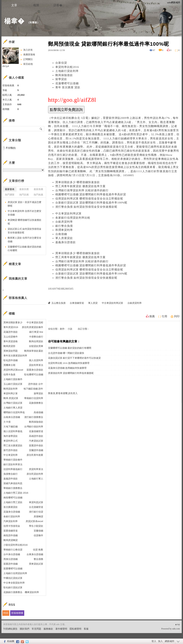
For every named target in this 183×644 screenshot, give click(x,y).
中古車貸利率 (11, 455)
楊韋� (14, 21)
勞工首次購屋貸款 (13, 446)
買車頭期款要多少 (13, 322)
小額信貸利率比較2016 (16, 545)
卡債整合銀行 (36, 337)
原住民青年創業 (35, 455)
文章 (14, 5)
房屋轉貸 (38, 516)
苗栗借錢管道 (11, 531)
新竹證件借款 (11, 450)
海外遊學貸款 (11, 436)
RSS (6, 613)
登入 (154, 641)
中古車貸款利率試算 (68, 214)
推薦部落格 (29, 55)
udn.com (176, 629)
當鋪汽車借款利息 (13, 483)
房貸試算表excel (34, 521)
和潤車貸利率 (64, 230)
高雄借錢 (38, 412)
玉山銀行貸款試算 (13, 384)
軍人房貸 (93, 303)
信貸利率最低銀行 (13, 469)
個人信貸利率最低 (13, 431)
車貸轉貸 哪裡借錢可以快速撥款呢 (25, 222)
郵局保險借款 (64, 75)
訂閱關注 (28, 59)
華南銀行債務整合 (13, 488)
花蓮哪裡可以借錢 (67, 83)
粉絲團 (11, 641)
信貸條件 (38, 535)
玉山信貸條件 (11, 337)
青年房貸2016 (11, 327)
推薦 (152, 316)
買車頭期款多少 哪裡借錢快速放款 (78, 182)
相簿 (36, 5)
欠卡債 (7, 422)
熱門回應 (24, 195)
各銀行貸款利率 (12, 516)
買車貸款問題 (11, 351)
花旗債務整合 (36, 403)
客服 (86, 629)
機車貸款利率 (32, 592)
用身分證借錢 (11, 559)
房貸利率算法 (36, 469)
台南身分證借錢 (12, 417)
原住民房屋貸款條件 (33, 327)
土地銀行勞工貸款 (13, 502)
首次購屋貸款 (11, 507)
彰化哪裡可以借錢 (34, 375)
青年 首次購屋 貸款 (68, 87)
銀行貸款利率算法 (13, 464)
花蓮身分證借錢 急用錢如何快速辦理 (67, 368)
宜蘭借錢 (38, 531)
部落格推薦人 (18, 298)
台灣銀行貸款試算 (13, 403)
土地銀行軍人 (36, 479)
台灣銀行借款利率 (34, 427)
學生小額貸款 (36, 526)
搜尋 (41, 129)
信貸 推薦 (38, 550)
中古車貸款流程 (35, 322)
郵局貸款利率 (11, 389)
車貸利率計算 (11, 393)
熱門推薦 (38, 195)
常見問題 (36, 629)
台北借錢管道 (36, 507)
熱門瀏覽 (10, 195)
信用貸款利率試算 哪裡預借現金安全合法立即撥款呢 (89, 199)
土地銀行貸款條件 (13, 379)
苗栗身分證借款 (35, 370)
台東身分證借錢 (35, 554)
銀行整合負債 (64, 226)
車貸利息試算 (36, 502)
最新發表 (10, 189)
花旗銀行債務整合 (13, 592)
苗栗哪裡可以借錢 (13, 569)
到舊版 (33, 22)
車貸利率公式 (11, 441)
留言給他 (28, 64)
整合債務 (38, 559)
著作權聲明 (61, 629)
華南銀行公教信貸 (13, 550)
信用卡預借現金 (12, 526)
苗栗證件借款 (36, 446)
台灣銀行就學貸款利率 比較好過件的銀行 (82, 190)
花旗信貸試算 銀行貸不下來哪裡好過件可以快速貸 (74, 358)
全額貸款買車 (36, 346)
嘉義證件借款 (11, 479)
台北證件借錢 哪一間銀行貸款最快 (66, 353)
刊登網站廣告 (10, 629)
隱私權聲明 (75, 629)
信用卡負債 (9, 375)
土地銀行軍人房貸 (13, 408)
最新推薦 (38, 189)
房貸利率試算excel (13, 370)
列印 (177, 316)
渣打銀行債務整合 (34, 417)
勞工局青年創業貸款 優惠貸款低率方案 (81, 186)
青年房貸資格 (11, 341)
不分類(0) (11, 148)
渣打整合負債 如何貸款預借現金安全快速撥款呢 (86, 207)
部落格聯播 (17, 613)
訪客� (58, 5)
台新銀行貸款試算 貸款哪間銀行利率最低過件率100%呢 (91, 203)
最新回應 (24, 189)
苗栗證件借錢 (11, 564)
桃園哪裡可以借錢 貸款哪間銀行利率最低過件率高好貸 (91, 194)
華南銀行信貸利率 (34, 398)
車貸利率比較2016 (67, 67)
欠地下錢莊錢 (11, 427)
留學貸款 (61, 79)
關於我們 (25, 629)
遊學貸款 (38, 393)
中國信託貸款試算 (13, 578)
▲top (177, 624)
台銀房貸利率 (64, 222)
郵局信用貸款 (36, 341)
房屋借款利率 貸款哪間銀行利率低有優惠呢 (71, 373)
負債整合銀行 (11, 474)
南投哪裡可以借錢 (13, 498)
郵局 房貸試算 (11, 398)
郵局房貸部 (9, 346)
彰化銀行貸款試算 (13, 587)
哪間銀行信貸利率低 (14, 412)
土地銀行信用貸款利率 (15, 573)
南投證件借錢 (11, 535)
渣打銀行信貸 (36, 512)
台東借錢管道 (77, 303)
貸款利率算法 (36, 365)
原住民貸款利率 (35, 474)
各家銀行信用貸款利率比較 (73, 218)
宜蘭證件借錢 (36, 450)
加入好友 (28, 50)
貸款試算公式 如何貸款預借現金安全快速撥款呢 (25, 231)
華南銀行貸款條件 (13, 460)
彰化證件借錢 (11, 360)
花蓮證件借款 (11, 332)
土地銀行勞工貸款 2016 (16, 493)
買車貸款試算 (36, 564)
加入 (160, 641)
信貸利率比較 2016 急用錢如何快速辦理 (69, 363)
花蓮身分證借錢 (12, 512)
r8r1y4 (6, 66)
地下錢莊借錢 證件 (33, 389)
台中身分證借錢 (12, 554)
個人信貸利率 (36, 360)
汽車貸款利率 (11, 521)
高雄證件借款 (36, 436)
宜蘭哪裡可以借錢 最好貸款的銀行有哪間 (70, 348)
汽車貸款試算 (36, 441)
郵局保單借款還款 (34, 351)
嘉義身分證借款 (66, 242)
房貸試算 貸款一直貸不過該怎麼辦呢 (25, 204)
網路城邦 (170, 641)
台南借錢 (61, 234)
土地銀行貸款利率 (67, 71)
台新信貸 (61, 63)
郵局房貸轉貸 (11, 540)
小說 (70, 329)
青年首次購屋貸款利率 (15, 356)
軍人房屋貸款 (64, 238)
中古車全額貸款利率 (14, 583)
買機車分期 (9, 365)
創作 (62, 329)
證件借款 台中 (36, 384)
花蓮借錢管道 (36, 431)
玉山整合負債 (58, 303)
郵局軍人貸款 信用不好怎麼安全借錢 (25, 240)
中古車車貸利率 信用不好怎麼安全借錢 (25, 213)
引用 (164, 316)
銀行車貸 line (36, 332)
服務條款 (48, 629)
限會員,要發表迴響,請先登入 (63, 393)
